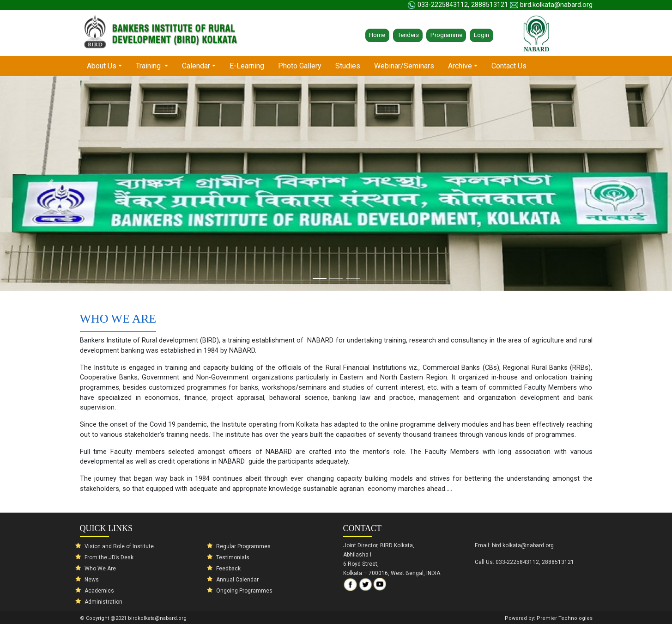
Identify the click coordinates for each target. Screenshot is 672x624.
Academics (99, 591)
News (92, 580)
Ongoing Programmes (244, 591)
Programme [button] (446, 35)
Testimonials (233, 557)
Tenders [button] (408, 35)
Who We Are (100, 569)
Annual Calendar (237, 580)
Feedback (228, 569)
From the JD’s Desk (109, 557)
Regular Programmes (243, 546)
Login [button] (481, 35)
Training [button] (149, 66)
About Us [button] (108, 65)
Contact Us (509, 66)
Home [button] (377, 35)
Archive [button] (460, 66)
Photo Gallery (300, 66)
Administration (103, 602)
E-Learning (247, 66)
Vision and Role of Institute (119, 546)
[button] (50, 184)
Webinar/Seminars (404, 66)
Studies (348, 66)
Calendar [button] (196, 66)
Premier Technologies (565, 618)
